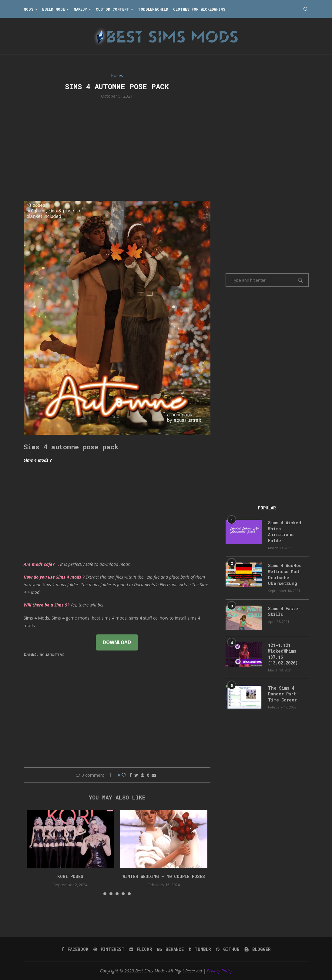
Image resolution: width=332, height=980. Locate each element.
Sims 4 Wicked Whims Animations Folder (285, 532)
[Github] (228, 949)
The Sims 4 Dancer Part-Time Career (283, 694)
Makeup (80, 9)
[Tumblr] (200, 949)
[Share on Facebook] (131, 775)
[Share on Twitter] (136, 775)
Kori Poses (70, 876)
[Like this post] (124, 775)
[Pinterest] (109, 949)
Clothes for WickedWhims (199, 9)
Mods (29, 9)
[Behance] (170, 949)
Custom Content (112, 9)
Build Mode (54, 9)
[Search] (306, 9)
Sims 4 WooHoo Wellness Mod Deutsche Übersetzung (285, 574)
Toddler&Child (153, 9)
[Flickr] (141, 949)
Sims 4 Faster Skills (284, 612)
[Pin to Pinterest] (143, 775)
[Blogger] (258, 949)
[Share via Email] (154, 775)
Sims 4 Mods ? (38, 460)
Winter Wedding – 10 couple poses (164, 876)
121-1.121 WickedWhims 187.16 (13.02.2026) (283, 654)
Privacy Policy (220, 971)
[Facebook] (75, 949)
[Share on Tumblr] (148, 775)
